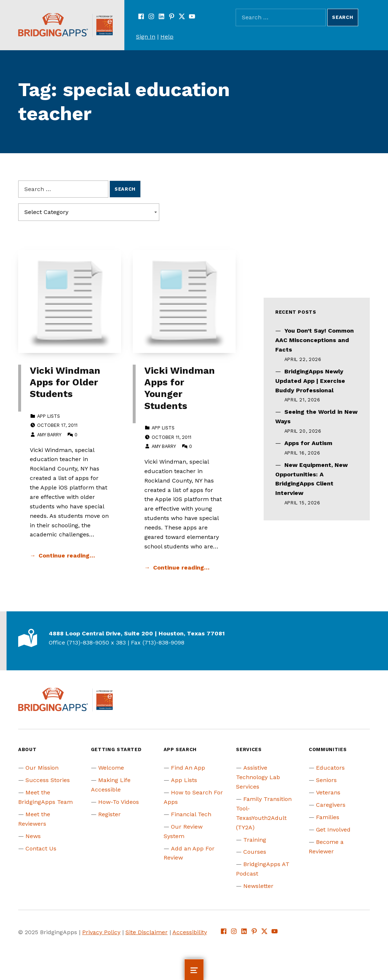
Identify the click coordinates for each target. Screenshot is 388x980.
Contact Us (41, 848)
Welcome (111, 768)
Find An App (188, 768)
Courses (255, 852)
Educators (330, 768)
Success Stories (48, 780)
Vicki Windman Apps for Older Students (65, 382)
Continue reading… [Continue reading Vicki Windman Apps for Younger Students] (181, 568)
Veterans (328, 792)
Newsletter (258, 886)
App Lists (49, 416)
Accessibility (190, 932)
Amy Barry (49, 435)
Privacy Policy (101, 932)
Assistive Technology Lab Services (258, 777)
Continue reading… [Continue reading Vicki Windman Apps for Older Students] (67, 556)
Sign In (146, 37)
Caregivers (331, 805)
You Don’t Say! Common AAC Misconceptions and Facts (315, 340)
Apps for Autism (308, 443)
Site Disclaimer (147, 932)
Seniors (326, 780)
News (33, 836)
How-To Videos (119, 802)
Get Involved (333, 830)
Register (109, 814)
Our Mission (42, 768)
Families (328, 817)
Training (255, 840)
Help (167, 37)
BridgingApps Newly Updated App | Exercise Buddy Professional (310, 381)
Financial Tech (191, 814)
